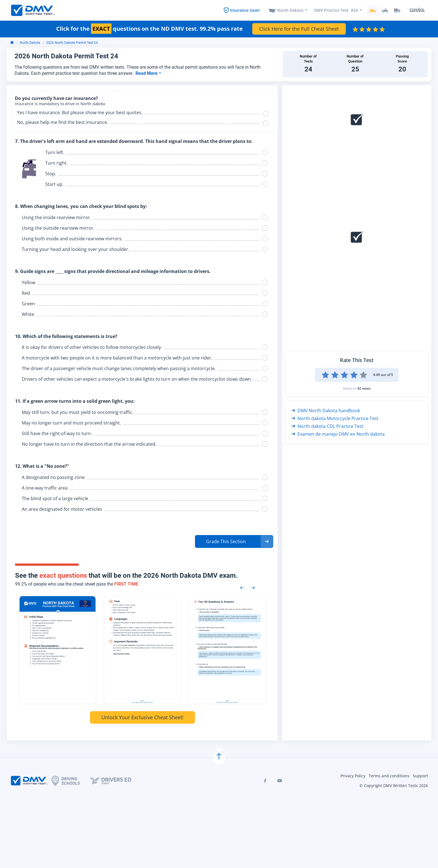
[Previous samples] (242, 587)
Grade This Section (226, 541)
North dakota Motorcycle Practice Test (335, 418)
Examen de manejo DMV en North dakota (338, 434)
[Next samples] (253, 587)
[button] (234, 541)
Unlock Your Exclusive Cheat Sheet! (142, 717)
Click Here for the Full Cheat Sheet (299, 29)
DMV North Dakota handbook (326, 411)
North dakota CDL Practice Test (327, 426)
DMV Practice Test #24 (336, 10)
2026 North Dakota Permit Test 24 (72, 43)
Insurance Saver (245, 10)
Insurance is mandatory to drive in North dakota (60, 104)
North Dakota (290, 10)
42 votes (364, 388)
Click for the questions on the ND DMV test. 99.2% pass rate (149, 29)
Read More (147, 73)
